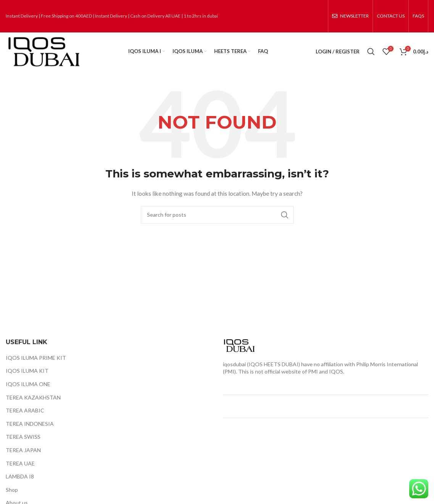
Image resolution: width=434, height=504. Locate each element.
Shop (12, 490)
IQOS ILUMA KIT (27, 371)
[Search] (371, 52)
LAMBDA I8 (20, 476)
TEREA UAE (20, 463)
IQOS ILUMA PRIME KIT (36, 358)
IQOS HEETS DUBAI (273, 364)
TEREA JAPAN (23, 450)
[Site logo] (43, 51)
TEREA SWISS (23, 437)
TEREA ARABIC (25, 410)
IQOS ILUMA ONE (28, 384)
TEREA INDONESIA (30, 424)
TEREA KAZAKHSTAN (33, 397)
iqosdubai (234, 364)
